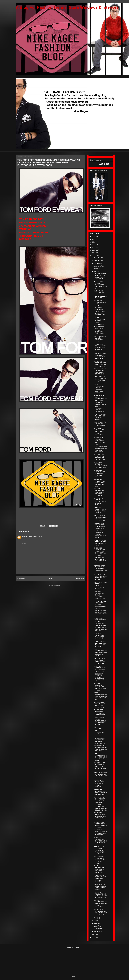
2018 (94, 242)
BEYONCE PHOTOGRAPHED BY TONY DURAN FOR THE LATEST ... (100, 612)
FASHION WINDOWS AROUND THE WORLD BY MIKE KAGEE (100, 687)
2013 (94, 256)
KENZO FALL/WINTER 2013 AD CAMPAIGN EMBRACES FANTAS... (99, 389)
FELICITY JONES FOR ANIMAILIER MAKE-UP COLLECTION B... (100, 518)
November (97, 261)
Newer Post (21, 579)
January (97, 931)
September (97, 266)
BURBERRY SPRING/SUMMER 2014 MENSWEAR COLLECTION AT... (100, 807)
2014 (94, 253)
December (97, 258)
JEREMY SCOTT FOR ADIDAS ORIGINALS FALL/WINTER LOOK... (99, 850)
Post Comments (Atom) (54, 585)
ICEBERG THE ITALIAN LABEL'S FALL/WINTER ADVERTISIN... (100, 636)
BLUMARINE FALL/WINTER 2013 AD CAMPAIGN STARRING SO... (100, 595)
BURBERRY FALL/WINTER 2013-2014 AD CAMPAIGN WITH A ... (100, 559)
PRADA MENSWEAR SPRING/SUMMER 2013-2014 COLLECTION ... (100, 449)
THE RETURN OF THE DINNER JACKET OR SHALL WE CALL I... (100, 766)
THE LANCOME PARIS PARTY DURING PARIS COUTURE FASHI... (99, 860)
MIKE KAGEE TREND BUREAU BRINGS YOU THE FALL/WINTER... (100, 792)
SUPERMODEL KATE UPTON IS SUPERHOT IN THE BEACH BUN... (100, 347)
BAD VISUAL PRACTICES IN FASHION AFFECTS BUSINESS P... (99, 321)
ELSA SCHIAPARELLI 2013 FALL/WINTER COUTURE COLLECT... (99, 731)
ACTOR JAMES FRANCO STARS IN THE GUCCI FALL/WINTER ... (100, 621)
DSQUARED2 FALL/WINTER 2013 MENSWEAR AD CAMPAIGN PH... (100, 841)
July (95, 271)
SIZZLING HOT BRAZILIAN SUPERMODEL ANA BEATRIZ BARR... (99, 677)
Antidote (25, 537)
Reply (24, 544)
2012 (94, 935)
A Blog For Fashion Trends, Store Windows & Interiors (67, 7)
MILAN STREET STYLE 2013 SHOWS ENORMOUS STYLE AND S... (99, 330)
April (95, 923)
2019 (94, 239)
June (96, 918)
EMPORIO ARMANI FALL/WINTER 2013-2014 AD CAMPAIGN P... (100, 741)
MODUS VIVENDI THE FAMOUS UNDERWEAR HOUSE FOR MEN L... (100, 568)
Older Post (80, 579)
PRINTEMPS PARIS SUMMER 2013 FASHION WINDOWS (100, 417)
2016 (94, 247)
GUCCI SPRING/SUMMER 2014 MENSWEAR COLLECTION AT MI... (100, 696)
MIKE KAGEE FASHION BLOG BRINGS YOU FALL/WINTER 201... (99, 483)
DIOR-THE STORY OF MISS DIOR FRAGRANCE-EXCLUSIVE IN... (100, 457)
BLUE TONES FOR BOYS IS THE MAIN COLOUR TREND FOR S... (100, 356)
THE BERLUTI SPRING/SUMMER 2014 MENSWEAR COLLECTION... (100, 912)
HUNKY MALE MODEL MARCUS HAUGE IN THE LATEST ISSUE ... (100, 669)
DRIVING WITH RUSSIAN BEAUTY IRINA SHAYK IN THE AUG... (99, 441)
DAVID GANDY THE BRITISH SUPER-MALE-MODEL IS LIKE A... (100, 543)
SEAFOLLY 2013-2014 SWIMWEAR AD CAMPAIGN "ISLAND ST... (100, 526)
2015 (94, 250)
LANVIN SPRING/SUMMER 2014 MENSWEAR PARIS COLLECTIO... (100, 903)
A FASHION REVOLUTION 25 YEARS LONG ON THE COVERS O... (100, 895)
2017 (94, 245)
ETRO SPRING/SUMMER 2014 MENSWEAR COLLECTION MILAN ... (100, 757)
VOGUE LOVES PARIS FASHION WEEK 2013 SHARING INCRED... (100, 879)
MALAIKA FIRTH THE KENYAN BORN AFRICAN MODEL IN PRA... (100, 712)
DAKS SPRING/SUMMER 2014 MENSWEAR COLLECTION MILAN (100, 652)
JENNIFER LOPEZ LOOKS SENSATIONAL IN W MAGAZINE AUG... (100, 502)
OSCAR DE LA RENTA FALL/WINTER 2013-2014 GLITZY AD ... (100, 285)
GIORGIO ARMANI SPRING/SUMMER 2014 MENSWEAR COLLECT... (100, 748)
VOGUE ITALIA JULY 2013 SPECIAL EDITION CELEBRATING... (100, 604)
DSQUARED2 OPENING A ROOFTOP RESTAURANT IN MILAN (100, 534)
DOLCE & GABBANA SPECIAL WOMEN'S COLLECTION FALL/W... (100, 586)
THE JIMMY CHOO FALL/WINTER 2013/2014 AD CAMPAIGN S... (100, 371)
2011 (94, 938)
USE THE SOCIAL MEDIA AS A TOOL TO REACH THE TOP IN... (100, 577)
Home (51, 579)
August (96, 269)
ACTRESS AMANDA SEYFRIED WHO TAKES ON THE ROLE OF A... (100, 644)
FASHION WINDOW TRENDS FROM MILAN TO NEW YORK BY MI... (100, 276)
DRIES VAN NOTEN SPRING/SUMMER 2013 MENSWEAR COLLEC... (100, 628)
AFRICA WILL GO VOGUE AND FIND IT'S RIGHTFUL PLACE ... (100, 379)
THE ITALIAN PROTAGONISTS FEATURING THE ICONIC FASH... (100, 364)
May (95, 921)
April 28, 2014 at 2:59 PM (35, 537)
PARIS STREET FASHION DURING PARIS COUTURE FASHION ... (100, 510)
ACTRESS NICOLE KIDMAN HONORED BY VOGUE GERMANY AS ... (100, 408)
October (97, 263)
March (96, 926)
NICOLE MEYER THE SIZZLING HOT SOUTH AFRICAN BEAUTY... (99, 784)
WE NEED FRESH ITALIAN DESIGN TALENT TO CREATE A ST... (100, 705)
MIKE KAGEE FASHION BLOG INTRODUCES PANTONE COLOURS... (99, 473)
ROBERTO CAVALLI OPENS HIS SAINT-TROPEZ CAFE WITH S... (100, 661)
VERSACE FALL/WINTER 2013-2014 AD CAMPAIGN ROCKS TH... (99, 492)
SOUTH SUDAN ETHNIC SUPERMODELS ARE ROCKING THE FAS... (100, 721)
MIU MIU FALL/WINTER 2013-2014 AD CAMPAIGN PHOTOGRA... (99, 869)
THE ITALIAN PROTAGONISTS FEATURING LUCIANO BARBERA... (100, 304)
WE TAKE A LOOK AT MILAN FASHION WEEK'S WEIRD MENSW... (100, 887)
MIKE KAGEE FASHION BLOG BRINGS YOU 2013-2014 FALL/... (100, 551)
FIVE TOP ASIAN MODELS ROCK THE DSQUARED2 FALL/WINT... (100, 825)
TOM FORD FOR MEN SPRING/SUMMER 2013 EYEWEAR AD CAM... (100, 399)
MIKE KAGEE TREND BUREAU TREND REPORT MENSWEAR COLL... (100, 816)
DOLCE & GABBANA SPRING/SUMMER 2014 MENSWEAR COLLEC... (100, 775)
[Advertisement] (31, 959)
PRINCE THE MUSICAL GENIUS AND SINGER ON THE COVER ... (100, 832)
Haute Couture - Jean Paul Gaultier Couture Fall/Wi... (100, 424)
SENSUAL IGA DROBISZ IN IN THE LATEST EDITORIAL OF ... (100, 312)
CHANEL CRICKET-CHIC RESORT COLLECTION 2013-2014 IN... (100, 800)
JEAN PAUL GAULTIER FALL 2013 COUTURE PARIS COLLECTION (100, 431)
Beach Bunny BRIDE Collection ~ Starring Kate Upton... (100, 339)
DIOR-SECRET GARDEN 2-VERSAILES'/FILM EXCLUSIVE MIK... (100, 465)
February (97, 929)
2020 (94, 237)
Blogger (74, 976)
